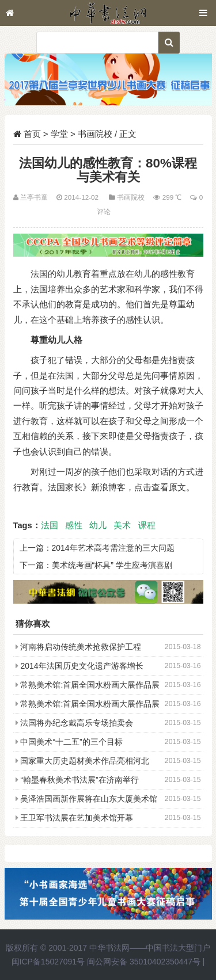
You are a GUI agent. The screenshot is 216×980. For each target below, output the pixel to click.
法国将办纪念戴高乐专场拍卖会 (77, 723)
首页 (32, 134)
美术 (122, 525)
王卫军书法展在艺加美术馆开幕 (77, 818)
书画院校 (95, 134)
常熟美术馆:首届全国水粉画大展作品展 (90, 685)
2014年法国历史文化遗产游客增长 (82, 666)
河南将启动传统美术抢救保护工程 (81, 647)
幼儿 (98, 525)
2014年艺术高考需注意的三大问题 (113, 548)
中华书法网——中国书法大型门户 (150, 948)
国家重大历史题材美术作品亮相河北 (85, 761)
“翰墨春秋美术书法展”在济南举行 (79, 780)
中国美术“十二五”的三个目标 (71, 742)
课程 (147, 525)
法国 (50, 525)
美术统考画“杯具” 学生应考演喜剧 (112, 565)
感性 (74, 525)
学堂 (59, 134)
